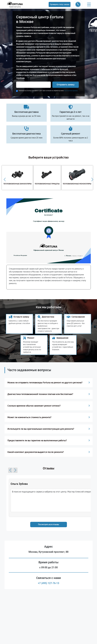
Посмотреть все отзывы (49, 524)
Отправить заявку (66, 85)
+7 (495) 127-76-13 (49, 583)
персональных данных (71, 91)
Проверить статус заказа (60, 4)
